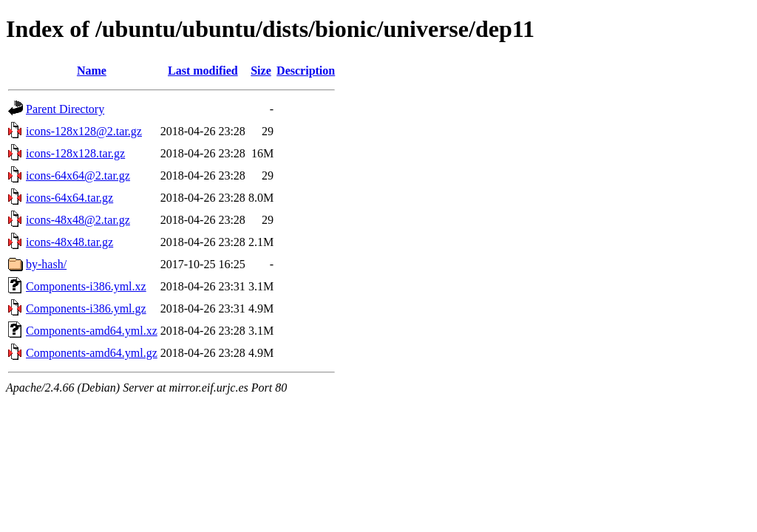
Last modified (203, 71)
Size (261, 71)
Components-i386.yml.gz (86, 308)
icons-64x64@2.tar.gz (78, 175)
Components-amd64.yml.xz (92, 331)
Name (92, 71)
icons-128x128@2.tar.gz (84, 131)
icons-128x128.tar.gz (75, 153)
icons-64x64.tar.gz (69, 198)
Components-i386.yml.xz (86, 286)
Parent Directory (65, 109)
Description (306, 71)
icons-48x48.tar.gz (69, 242)
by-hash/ (46, 264)
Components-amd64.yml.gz (92, 353)
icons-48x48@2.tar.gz (78, 220)
